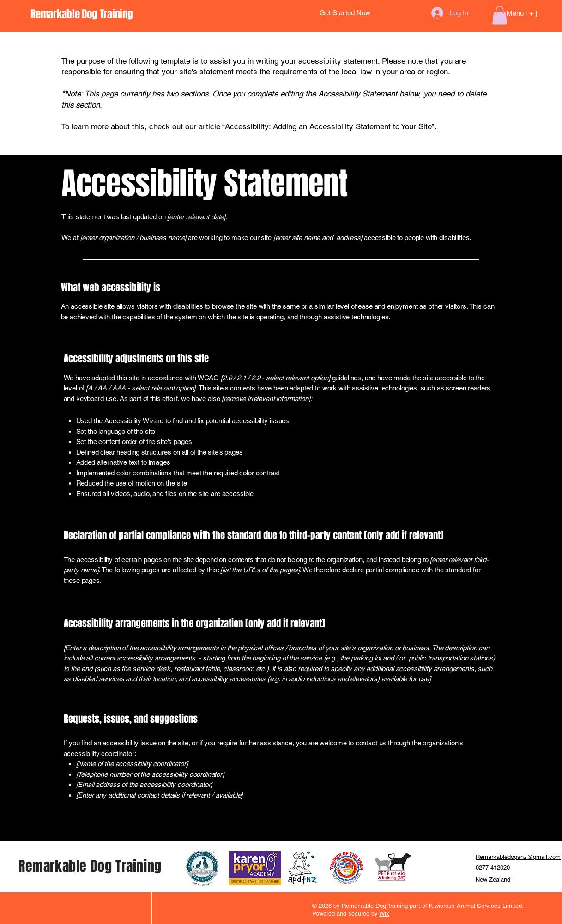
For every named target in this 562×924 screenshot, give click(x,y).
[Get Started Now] (345, 13)
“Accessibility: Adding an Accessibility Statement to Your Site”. (329, 126)
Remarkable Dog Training (90, 866)
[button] (500, 15)
